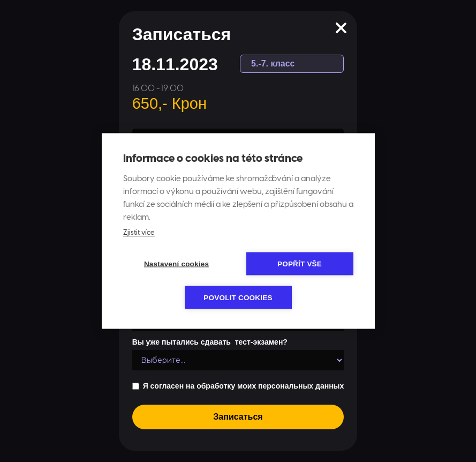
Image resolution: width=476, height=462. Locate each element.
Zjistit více (139, 233)
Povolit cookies (238, 298)
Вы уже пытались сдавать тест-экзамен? (210, 342)
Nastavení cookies (176, 264)
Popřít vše (300, 264)
